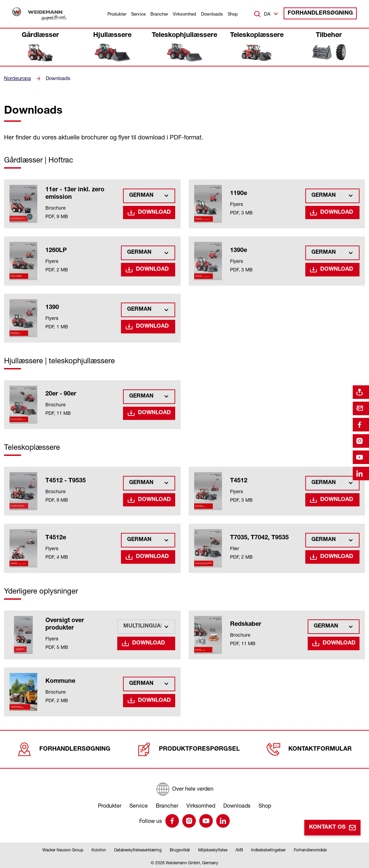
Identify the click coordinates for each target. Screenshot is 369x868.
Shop (233, 14)
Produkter (117, 14)
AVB (239, 849)
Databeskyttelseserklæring (138, 849)
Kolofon (99, 849)
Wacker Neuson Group (63, 849)
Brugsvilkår (180, 849)
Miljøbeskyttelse (213, 849)
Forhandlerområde (310, 849)
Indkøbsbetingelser (268, 849)
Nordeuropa (17, 78)
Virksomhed (184, 14)
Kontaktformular (308, 748)
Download (156, 212)
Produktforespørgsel (187, 748)
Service (138, 14)
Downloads (212, 14)
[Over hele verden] (184, 787)
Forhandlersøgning (324, 14)
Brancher (159, 14)
